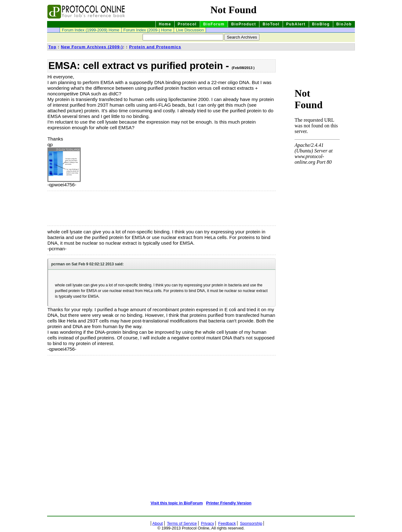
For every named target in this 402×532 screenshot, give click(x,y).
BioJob (344, 24)
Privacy (208, 523)
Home (165, 24)
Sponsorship (251, 523)
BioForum (214, 24)
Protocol (187, 24)
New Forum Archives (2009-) (92, 47)
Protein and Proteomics (155, 47)
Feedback (227, 523)
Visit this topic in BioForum (177, 503)
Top (52, 47)
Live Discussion (190, 30)
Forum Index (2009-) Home (148, 30)
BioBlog (321, 24)
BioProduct (244, 24)
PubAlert (296, 24)
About (158, 523)
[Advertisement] (79, 208)
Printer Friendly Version (229, 503)
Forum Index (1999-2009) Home (91, 30)
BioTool (271, 24)
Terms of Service (182, 523)
